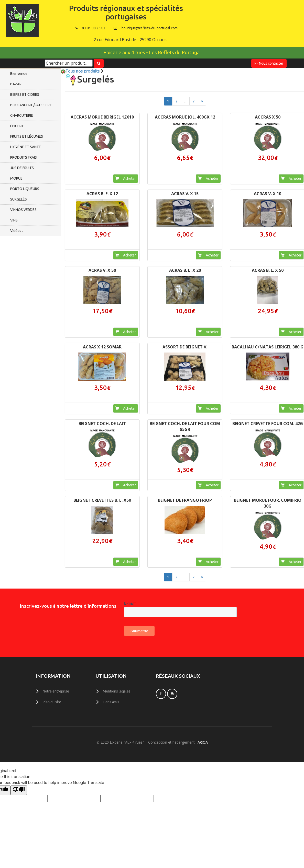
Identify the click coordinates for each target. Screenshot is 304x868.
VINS (14, 220)
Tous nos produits (80, 71)
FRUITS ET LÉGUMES (27, 136)
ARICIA (203, 742)
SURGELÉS (19, 199)
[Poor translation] (19, 790)
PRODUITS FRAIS (24, 157)
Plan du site (52, 702)
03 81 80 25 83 (90, 28)
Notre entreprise (56, 691)
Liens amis (111, 702)
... (185, 101)
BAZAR (16, 84)
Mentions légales (117, 691)
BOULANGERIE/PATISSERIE (31, 105)
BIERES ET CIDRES (25, 95)
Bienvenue (19, 74)
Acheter (126, 179)
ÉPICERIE (17, 126)
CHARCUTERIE (22, 115)
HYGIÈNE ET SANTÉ (26, 147)
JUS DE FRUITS (22, 168)
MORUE (16, 178)
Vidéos (17, 231)
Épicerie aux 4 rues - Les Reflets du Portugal (152, 52)
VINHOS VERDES (23, 210)
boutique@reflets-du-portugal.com (150, 28)
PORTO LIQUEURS (25, 189)
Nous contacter (269, 63)
